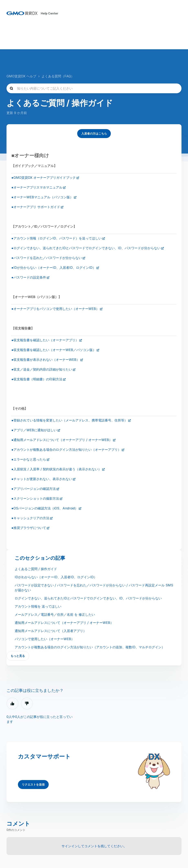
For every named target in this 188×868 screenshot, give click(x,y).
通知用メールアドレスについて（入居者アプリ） (51, 631)
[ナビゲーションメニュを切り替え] (177, 13)
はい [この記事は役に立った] (12, 703)
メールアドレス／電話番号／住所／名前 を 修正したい (55, 614)
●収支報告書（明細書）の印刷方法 (37, 379)
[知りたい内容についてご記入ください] (94, 88)
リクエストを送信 (33, 784)
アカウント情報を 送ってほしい (38, 606)
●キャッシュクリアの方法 (30, 518)
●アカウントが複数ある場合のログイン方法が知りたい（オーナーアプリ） (66, 449)
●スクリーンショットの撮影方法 (35, 498)
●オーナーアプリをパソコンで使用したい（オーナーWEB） (55, 308)
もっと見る (18, 656)
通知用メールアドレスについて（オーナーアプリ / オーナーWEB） (64, 622)
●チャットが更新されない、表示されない (42, 479)
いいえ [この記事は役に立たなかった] (27, 703)
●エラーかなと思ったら (29, 459)
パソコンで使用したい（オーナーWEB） (45, 639)
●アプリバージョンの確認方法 (34, 488)
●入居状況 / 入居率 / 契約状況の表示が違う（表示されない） (56, 469)
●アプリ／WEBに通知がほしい (34, 430)
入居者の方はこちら (94, 133)
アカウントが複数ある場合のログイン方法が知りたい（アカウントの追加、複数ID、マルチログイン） (90, 647)
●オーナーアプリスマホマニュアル (37, 187)
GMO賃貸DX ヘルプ (21, 76)
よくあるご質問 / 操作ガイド (36, 569)
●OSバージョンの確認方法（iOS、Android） (45, 508)
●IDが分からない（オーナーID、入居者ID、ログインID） (54, 267)
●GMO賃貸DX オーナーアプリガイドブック (44, 177)
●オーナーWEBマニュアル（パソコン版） (42, 197)
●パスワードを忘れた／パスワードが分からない (47, 258)
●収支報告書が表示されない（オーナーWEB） (46, 359)
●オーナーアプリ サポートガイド (36, 207)
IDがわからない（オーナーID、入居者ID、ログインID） (56, 577)
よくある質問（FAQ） (58, 76)
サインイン (70, 846)
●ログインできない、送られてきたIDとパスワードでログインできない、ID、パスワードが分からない (86, 248)
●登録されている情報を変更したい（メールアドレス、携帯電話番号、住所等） (69, 420)
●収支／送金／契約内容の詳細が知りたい (42, 369)
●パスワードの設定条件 (29, 277)
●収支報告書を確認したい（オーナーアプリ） (45, 340)
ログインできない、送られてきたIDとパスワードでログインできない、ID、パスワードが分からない (88, 598)
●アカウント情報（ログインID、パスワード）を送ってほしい (57, 238)
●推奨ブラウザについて (29, 528)
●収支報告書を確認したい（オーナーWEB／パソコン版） (54, 350)
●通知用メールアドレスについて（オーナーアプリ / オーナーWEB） (62, 440)
